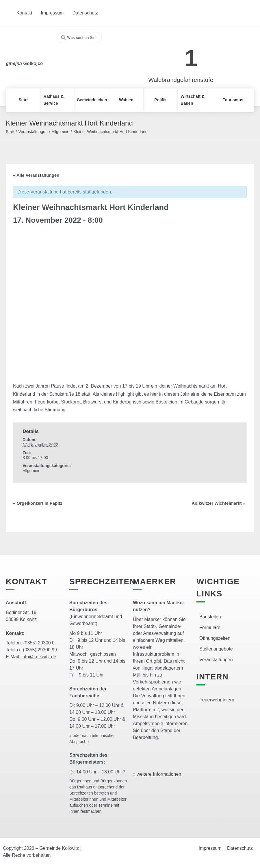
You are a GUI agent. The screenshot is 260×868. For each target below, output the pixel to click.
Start (10, 132)
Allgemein (61, 132)
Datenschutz (240, 848)
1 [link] (191, 58)
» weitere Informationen (157, 774)
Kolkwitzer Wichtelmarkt (218, 503)
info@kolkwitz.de (39, 657)
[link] (172, 55)
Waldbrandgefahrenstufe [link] (181, 80)
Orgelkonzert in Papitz (38, 503)
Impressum (211, 848)
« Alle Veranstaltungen (36, 175)
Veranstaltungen (33, 132)
